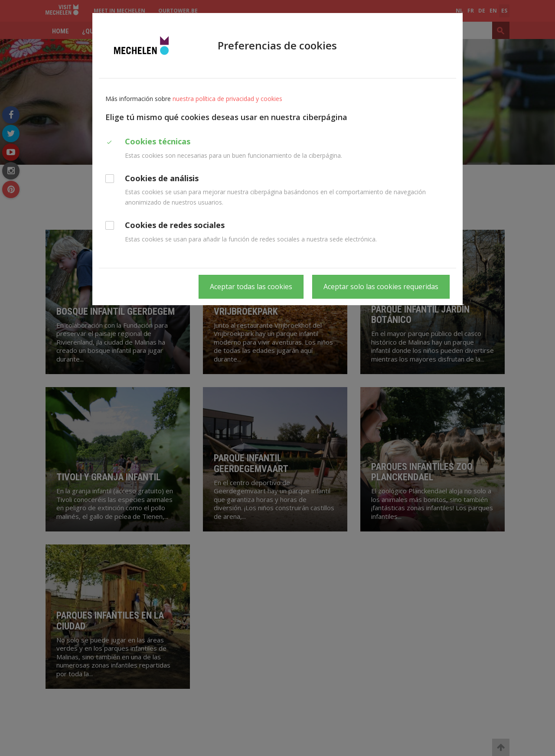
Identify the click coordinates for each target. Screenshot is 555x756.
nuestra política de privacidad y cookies (227, 99)
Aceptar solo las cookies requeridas (381, 287)
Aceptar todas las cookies (251, 287)
